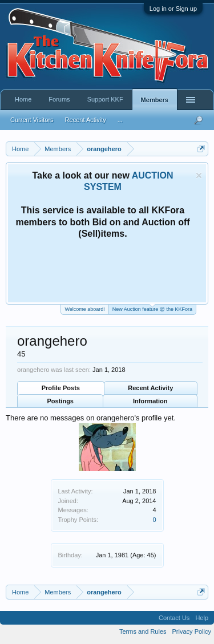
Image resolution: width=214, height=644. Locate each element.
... (120, 120)
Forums (59, 99)
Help (202, 618)
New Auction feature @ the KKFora (152, 308)
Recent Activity (150, 388)
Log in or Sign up (173, 9)
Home (23, 99)
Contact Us (174, 618)
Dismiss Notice (199, 175)
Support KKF (105, 99)
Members (155, 100)
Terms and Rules (143, 631)
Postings (60, 401)
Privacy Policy (192, 631)
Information (150, 401)
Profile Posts (61, 388)
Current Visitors (32, 120)
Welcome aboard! (84, 309)
